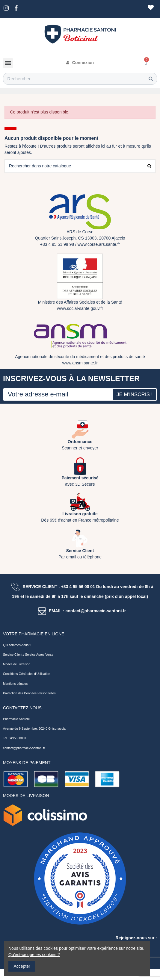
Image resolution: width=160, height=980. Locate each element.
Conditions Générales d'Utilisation (27, 674)
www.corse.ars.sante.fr (99, 244)
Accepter (22, 966)
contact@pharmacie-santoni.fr (24, 748)
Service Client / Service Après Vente (28, 655)
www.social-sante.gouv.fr (80, 308)
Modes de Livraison (17, 664)
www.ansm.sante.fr (80, 363)
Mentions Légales (15, 684)
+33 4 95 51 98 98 (57, 244)
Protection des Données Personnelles (29, 693)
